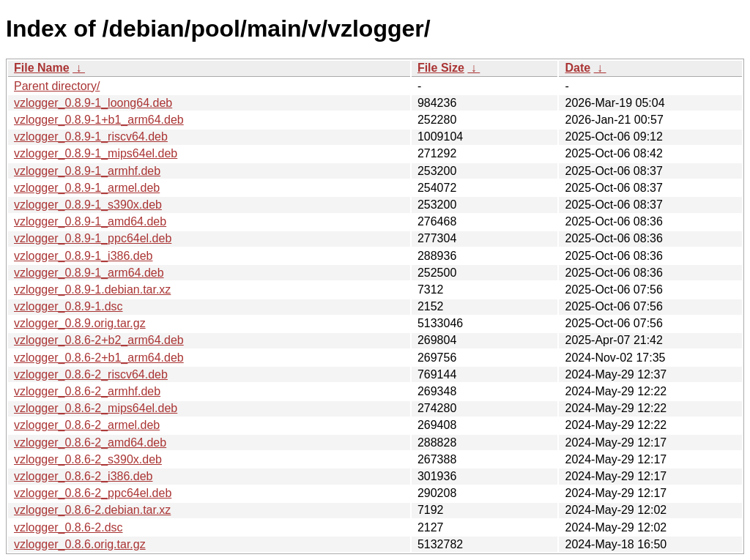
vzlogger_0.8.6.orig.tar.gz (80, 544)
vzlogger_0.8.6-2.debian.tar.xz (92, 510)
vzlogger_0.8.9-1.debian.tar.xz (92, 290)
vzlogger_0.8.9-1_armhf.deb (87, 171)
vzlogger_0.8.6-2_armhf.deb (87, 391)
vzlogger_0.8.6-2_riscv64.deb (91, 374)
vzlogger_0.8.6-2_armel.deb (87, 425)
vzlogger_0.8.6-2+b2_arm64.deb (99, 340)
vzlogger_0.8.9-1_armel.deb (87, 188)
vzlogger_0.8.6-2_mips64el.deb (96, 408)
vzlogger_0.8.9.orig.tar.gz (80, 323)
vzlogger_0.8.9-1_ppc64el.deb (93, 238)
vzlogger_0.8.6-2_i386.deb (83, 476)
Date (578, 68)
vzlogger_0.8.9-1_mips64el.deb (96, 153)
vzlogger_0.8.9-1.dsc (68, 306)
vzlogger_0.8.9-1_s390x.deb (88, 205)
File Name (42, 68)
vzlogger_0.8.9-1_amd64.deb (90, 221)
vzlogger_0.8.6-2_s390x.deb (88, 459)
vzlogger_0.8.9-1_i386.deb (83, 256)
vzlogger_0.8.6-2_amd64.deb (90, 443)
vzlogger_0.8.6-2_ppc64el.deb (93, 493)
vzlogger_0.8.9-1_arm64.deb (89, 273)
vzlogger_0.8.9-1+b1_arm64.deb (99, 120)
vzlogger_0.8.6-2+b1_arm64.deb (99, 358)
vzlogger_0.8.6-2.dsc (68, 527)
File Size (441, 68)
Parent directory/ (57, 86)
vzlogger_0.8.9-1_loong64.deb (93, 103)
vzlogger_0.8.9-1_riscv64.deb (91, 137)
